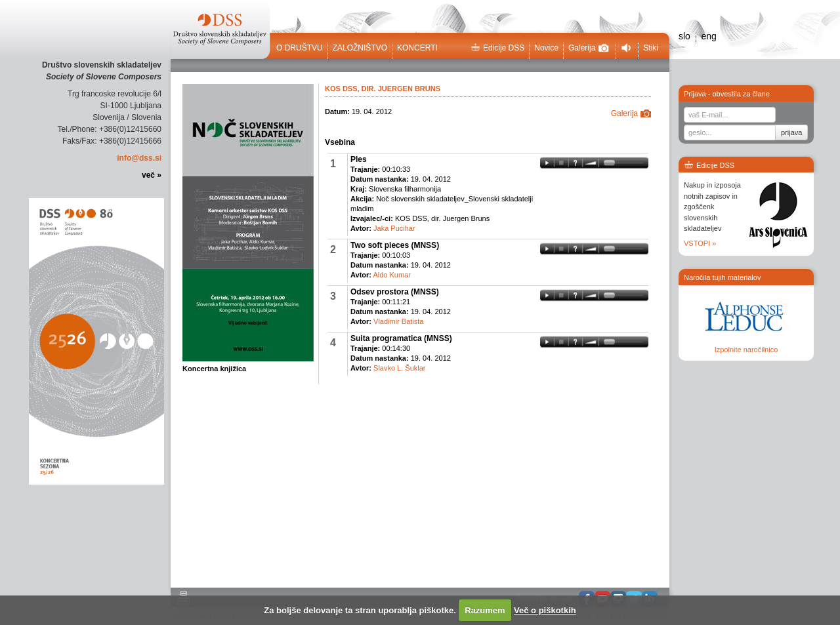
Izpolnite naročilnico (746, 350)
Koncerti (417, 48)
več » (152, 175)
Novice (546, 48)
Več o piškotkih (545, 610)
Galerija (589, 48)
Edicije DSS (497, 48)
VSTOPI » (700, 243)
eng (708, 36)
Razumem (485, 610)
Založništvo (360, 48)
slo (684, 36)
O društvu (300, 48)
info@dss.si (139, 158)
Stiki (651, 48)
